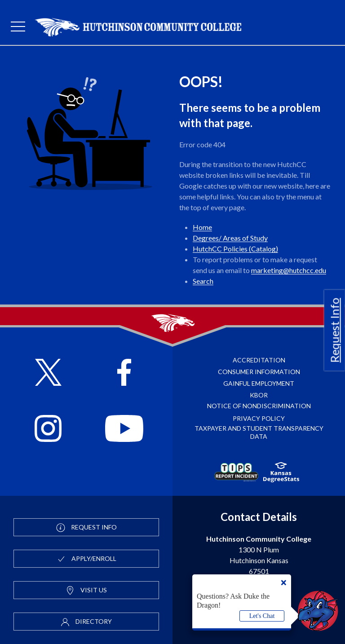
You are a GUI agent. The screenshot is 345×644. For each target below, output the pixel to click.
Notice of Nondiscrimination (259, 406)
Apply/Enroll (86, 559)
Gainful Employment (259, 383)
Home (202, 227)
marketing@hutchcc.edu (289, 270)
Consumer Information (259, 372)
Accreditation (259, 360)
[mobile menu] (18, 27)
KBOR (259, 395)
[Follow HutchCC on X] (48, 374)
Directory (86, 622)
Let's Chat (262, 616)
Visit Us (86, 591)
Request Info (335, 330)
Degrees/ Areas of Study (230, 238)
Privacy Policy (259, 418)
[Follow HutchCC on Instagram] (48, 430)
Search (203, 281)
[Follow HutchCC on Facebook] (124, 374)
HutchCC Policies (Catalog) (235, 249)
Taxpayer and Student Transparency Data (259, 432)
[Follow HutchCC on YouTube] (124, 430)
